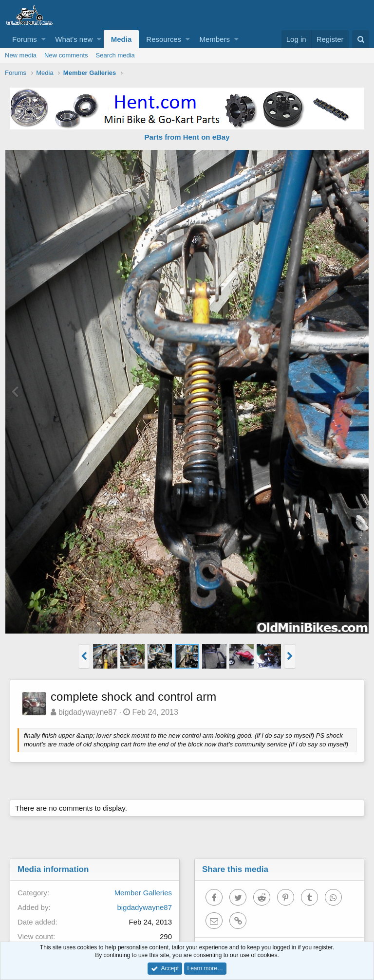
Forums (25, 39)
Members (215, 39)
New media (21, 55)
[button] (44, 39)
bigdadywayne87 (88, 712)
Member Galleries (143, 893)
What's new (74, 39)
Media (122, 39)
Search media (115, 55)
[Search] (361, 39)
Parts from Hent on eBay (187, 137)
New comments (66, 55)
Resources (164, 39)
